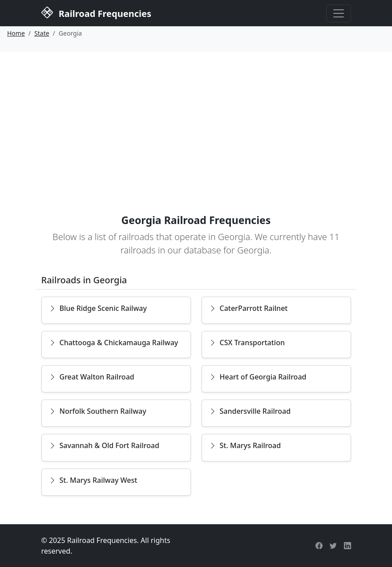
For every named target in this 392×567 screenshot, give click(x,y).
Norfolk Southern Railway (98, 411)
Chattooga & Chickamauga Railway (114, 343)
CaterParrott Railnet (249, 308)
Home (16, 33)
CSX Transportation (247, 343)
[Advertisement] (196, 119)
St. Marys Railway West (93, 480)
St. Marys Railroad (245, 445)
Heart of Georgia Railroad (258, 377)
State (42, 33)
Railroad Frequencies (96, 12)
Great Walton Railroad (92, 377)
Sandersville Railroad (250, 411)
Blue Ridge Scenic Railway (98, 308)
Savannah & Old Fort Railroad (104, 445)
